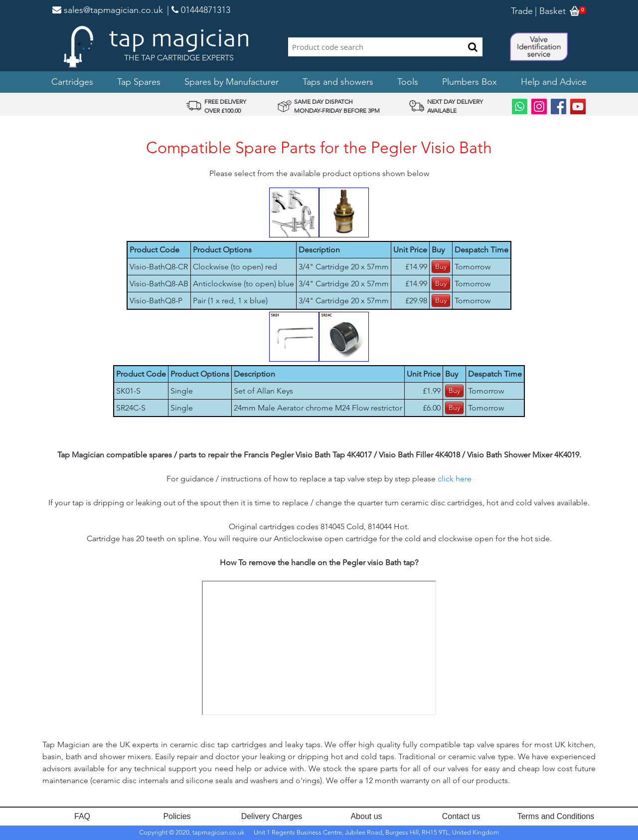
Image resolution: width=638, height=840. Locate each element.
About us (366, 816)
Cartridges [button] (72, 82)
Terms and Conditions (556, 816)
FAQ (82, 816)
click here (455, 479)
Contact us (461, 816)
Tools (408, 82)
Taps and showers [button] (338, 82)
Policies (177, 816)
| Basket (550, 11)
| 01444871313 (199, 10)
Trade (522, 11)
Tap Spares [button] (139, 82)
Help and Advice (554, 82)
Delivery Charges (272, 816)
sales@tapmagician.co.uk (108, 10)
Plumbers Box (470, 82)
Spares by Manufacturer (232, 82)
